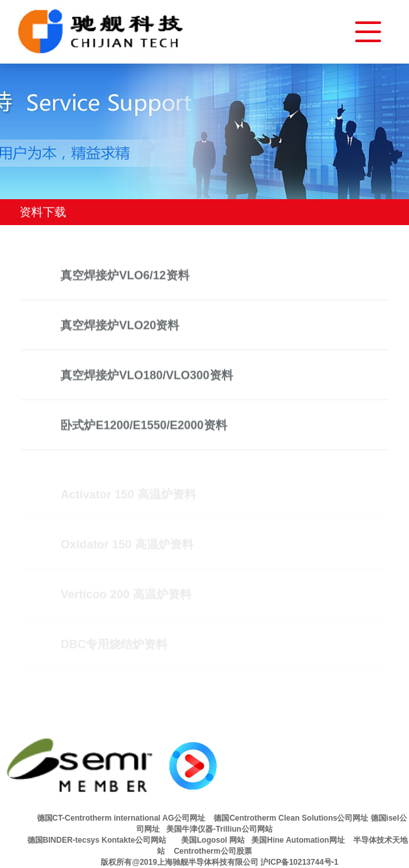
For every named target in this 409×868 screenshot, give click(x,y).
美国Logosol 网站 (213, 840)
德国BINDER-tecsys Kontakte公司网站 (97, 840)
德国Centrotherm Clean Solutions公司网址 (290, 818)
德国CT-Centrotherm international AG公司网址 (121, 818)
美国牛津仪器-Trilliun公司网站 (219, 829)
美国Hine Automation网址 (301, 840)
